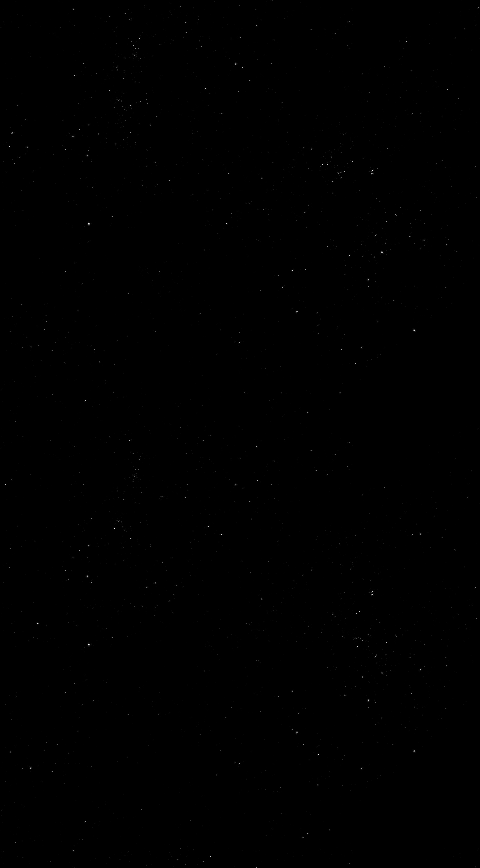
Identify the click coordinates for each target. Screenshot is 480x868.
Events (251, 645)
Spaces (216, 645)
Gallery (288, 645)
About (182, 645)
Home (150, 645)
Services (360, 645)
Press (324, 645)
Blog (394, 645)
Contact (429, 645)
